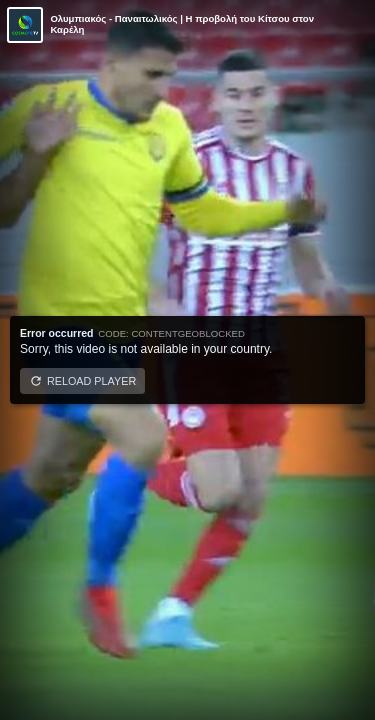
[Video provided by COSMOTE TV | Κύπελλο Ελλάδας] (25, 25)
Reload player (91, 381)
